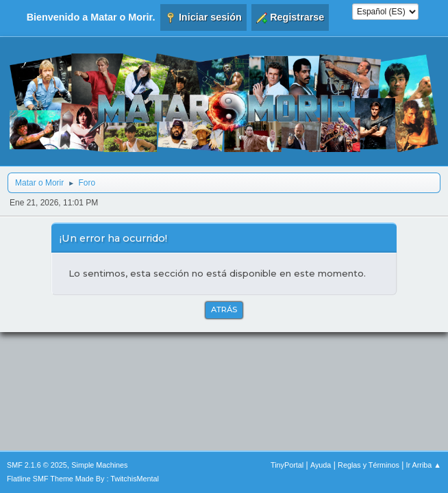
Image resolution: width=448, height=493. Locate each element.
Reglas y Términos (369, 465)
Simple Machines (99, 465)
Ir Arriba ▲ (424, 465)
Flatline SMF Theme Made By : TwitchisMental (83, 479)
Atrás (224, 309)
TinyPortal (287, 465)
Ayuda (321, 465)
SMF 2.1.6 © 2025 (37, 465)
